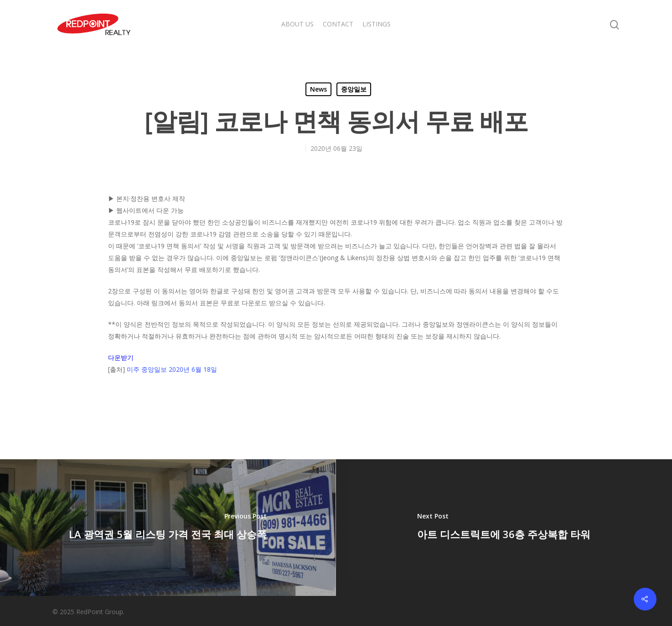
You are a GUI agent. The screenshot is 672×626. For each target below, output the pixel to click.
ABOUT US (297, 24)
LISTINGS (377, 24)
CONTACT (338, 24)
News (318, 89)
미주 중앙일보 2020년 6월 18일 (172, 369)
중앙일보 (354, 89)
